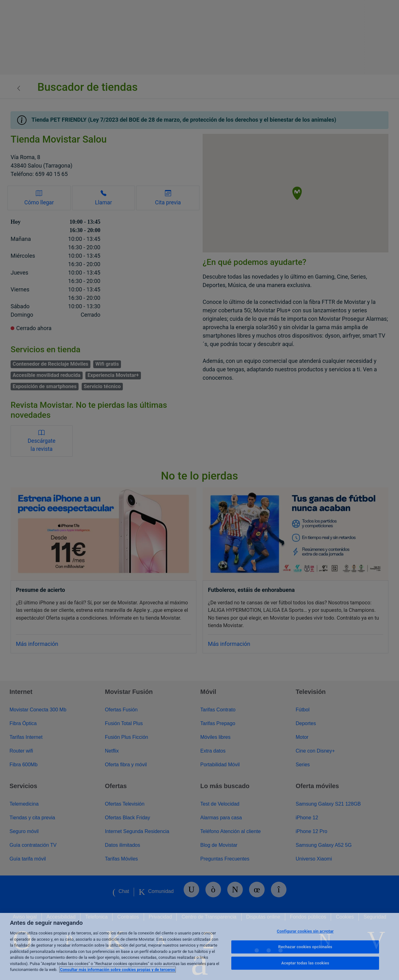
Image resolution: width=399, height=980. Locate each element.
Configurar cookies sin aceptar (305, 931)
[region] (199, 946)
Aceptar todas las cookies (305, 963)
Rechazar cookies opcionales (305, 947)
